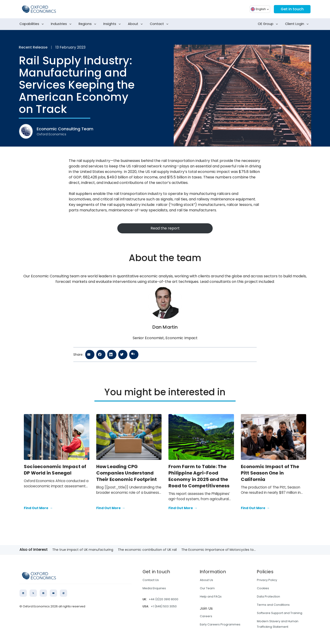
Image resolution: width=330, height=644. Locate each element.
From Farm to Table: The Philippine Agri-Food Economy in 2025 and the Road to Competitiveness (199, 476)
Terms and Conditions (273, 605)
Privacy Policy (267, 580)
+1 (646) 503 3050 (164, 606)
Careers (206, 616)
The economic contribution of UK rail (147, 550)
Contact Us (151, 580)
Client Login (298, 24)
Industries (62, 24)
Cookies (263, 588)
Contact (160, 24)
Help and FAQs (211, 596)
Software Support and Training (280, 613)
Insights (113, 24)
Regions (88, 24)
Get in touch (292, 9)
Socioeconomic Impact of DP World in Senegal (55, 470)
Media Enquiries (154, 588)
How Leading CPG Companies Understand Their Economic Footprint (127, 473)
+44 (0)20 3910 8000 (164, 599)
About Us (206, 580)
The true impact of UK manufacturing (83, 550)
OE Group (269, 24)
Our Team (207, 588)
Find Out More (38, 508)
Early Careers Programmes (220, 624)
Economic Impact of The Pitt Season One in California (270, 473)
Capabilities (33, 24)
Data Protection (268, 596)
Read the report (165, 228)
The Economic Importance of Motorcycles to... (219, 550)
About (136, 24)
